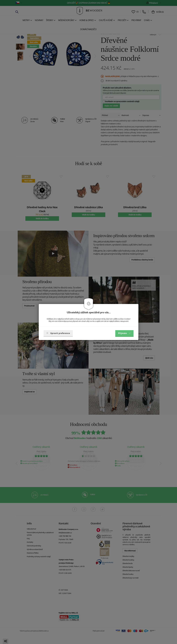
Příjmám (124, 333)
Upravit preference (58, 333)
